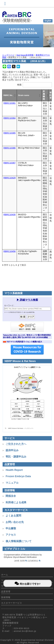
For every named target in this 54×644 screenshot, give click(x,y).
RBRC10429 (10, 178)
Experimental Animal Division (37, 640)
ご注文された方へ (16, 444)
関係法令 (11, 496)
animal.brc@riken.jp (25, 631)
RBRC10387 (10, 163)
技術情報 (6, 597)
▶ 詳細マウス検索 (27, 300)
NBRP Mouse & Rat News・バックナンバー (21, 428)
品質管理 (6, 592)
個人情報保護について (19, 541)
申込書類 (11, 528)
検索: (20, 85)
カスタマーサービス (12, 603)
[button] (15, 95)
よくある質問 (13, 516)
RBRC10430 (10, 214)
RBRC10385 (10, 133)
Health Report (14, 470)
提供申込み (12, 450)
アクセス (11, 535)
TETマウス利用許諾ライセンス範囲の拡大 (24, 342)
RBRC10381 (10, 103)
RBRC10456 (10, 251)
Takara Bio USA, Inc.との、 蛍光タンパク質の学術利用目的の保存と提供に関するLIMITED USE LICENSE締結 (27, 336)
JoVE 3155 (20, 561)
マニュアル (12, 483)
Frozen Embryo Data (18, 476)
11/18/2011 (34, 561)
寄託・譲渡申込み (16, 457)
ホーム (5, 575)
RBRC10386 (10, 148)
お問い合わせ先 (15, 522)
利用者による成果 (16, 502)
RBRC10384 (10, 118)
